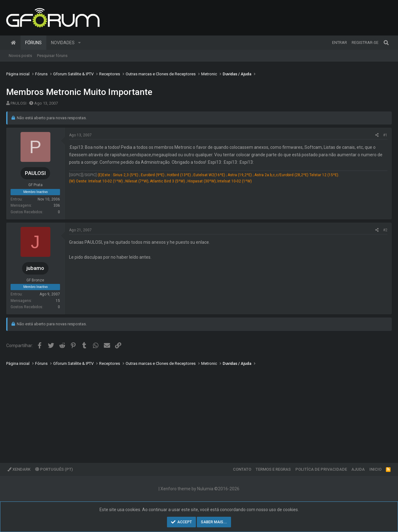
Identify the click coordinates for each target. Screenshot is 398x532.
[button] (79, 43)
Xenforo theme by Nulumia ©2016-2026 (200, 489)
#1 (385, 135)
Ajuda (358, 469)
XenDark (19, 469)
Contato (242, 469)
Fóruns (33, 43)
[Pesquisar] (386, 43)
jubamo (35, 268)
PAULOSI (19, 103)
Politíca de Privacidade (321, 469)
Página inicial (13, 43)
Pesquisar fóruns (52, 56)
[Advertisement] (193, 410)
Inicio (375, 469)
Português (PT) (54, 469)
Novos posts (20, 56)
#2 (385, 230)
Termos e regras (273, 469)
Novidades (63, 43)
